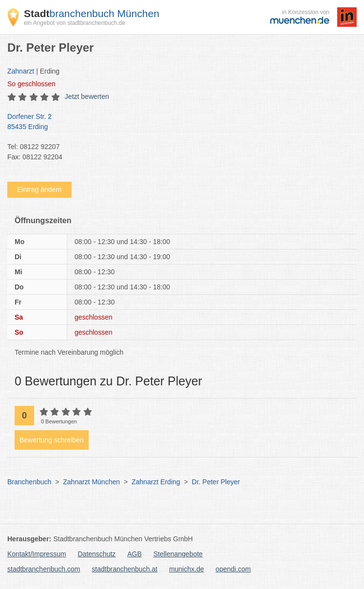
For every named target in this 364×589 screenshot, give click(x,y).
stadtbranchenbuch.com (44, 569)
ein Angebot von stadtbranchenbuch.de (75, 23)
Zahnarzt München (91, 482)
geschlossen (31, 84)
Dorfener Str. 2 (177, 122)
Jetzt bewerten (87, 96)
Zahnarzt (21, 71)
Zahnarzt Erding (156, 482)
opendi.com (233, 569)
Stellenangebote (178, 554)
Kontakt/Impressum (37, 554)
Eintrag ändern (39, 190)
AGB (134, 554)
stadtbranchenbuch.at (125, 569)
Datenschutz (97, 554)
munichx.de (187, 569)
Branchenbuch (29, 482)
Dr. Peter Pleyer (216, 482)
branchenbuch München (92, 13)
